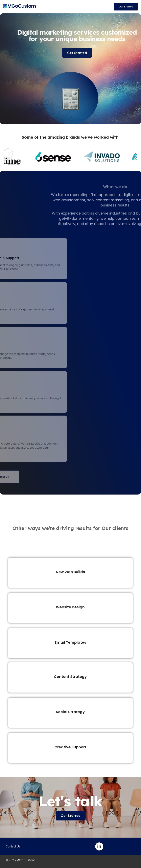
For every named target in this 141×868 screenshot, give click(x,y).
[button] (126, 7)
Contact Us (13, 846)
